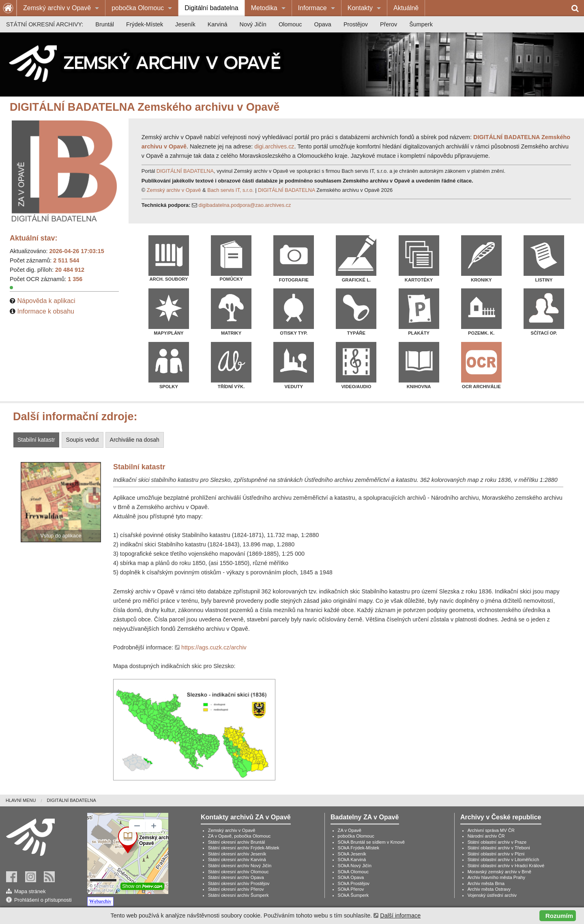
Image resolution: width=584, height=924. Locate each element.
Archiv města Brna (486, 883)
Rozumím (559, 916)
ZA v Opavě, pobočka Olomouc (239, 836)
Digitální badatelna (211, 8)
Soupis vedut (83, 440)
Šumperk (421, 24)
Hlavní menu (21, 800)
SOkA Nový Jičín (355, 866)
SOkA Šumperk (353, 895)
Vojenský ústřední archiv (492, 895)
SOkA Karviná (352, 860)
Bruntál (105, 24)
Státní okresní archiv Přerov (236, 889)
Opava (322, 24)
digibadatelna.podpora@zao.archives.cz (245, 205)
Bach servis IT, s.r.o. (231, 190)
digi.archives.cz (274, 146)
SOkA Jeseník (352, 854)
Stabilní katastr (36, 440)
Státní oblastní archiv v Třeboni (499, 848)
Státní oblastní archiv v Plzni (496, 854)
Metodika (264, 8)
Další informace (400, 915)
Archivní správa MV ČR (491, 830)
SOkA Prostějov (354, 883)
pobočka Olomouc (138, 8)
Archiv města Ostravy (489, 889)
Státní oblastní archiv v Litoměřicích (503, 860)
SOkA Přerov (351, 889)
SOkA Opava (351, 877)
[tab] (37, 440)
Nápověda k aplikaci (46, 301)
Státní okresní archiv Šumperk (238, 895)
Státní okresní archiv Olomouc (238, 872)
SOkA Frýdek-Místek (359, 848)
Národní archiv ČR (486, 836)
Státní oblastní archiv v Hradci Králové (506, 866)
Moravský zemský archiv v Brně (499, 872)
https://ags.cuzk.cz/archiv (214, 647)
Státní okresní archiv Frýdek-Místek (244, 848)
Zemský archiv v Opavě (57, 8)
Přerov (389, 24)
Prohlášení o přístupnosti (43, 900)
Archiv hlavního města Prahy (496, 877)
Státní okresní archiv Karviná (237, 860)
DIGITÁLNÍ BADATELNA (185, 171)
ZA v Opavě (350, 830)
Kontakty (360, 8)
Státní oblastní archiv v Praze (497, 842)
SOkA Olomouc (353, 872)
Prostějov (356, 24)
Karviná (218, 24)
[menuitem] (61, 8)
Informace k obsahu (46, 311)
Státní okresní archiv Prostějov (239, 883)
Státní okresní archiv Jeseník (237, 854)
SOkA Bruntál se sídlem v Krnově (371, 842)
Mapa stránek (30, 891)
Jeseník (185, 24)
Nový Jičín (253, 24)
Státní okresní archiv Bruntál (237, 842)
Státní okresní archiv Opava (236, 877)
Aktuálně (406, 8)
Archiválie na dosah (135, 440)
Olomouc (290, 24)
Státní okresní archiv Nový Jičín (240, 866)
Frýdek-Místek (145, 24)
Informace (312, 8)
